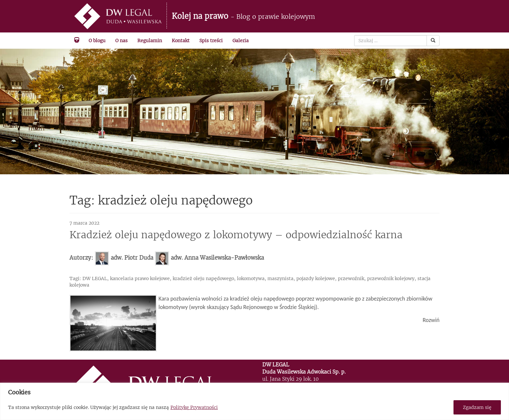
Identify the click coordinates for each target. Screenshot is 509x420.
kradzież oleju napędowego (203, 278)
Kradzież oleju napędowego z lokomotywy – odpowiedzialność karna (236, 235)
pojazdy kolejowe (316, 278)
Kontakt (181, 41)
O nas (121, 41)
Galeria (241, 41)
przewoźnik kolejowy (391, 278)
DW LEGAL (95, 278)
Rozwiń (431, 320)
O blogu (97, 41)
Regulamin (150, 41)
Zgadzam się (477, 407)
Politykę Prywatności (194, 407)
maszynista (280, 278)
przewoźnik (351, 278)
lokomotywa (251, 278)
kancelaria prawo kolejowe (140, 278)
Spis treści (211, 41)
